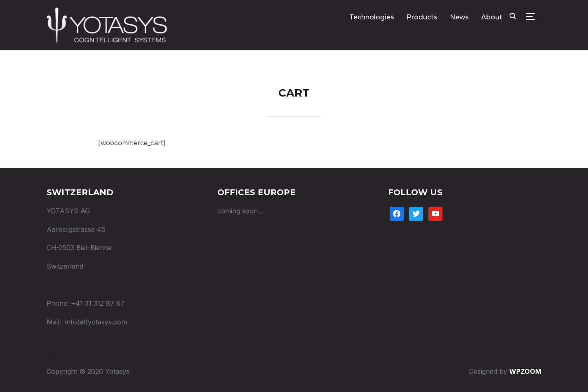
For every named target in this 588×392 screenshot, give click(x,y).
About (492, 17)
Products (422, 17)
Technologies (372, 17)
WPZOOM (525, 371)
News (459, 17)
